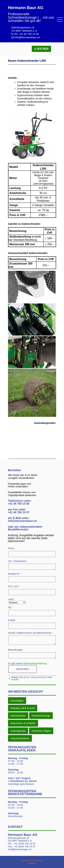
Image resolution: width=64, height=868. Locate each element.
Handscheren (18, 716)
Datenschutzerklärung (35, 663)
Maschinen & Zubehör (23, 723)
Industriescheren (20, 738)
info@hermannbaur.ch (27, 37)
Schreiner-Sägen (41, 731)
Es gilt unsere (28, 663)
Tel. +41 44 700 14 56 (26, 34)
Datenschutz (37, 860)
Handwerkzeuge (41, 716)
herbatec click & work (23, 708)
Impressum (26, 860)
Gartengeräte (18, 731)
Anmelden (32, 863)
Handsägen (17, 701)
